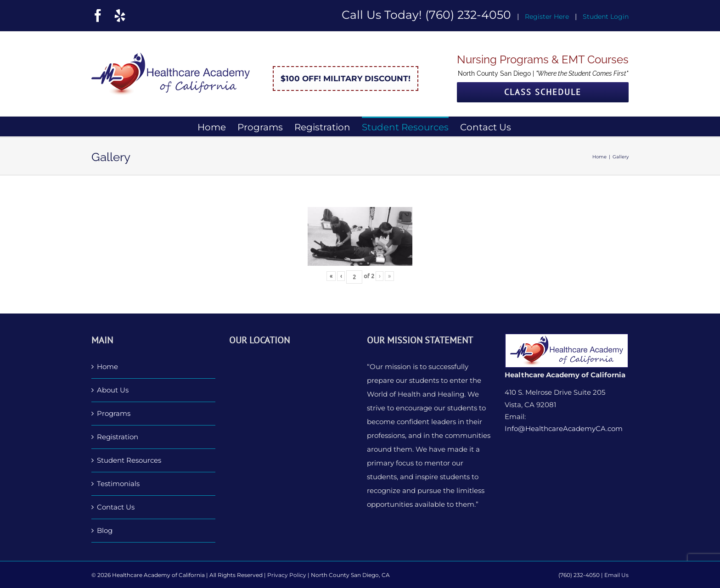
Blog (105, 530)
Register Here (547, 17)
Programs (114, 413)
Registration (118, 437)
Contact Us (116, 507)
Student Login (606, 17)
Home (107, 367)
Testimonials (118, 484)
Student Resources (129, 460)
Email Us (616, 575)
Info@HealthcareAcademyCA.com (564, 428)
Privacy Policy (287, 575)
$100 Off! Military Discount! (346, 78)
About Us (113, 390)
